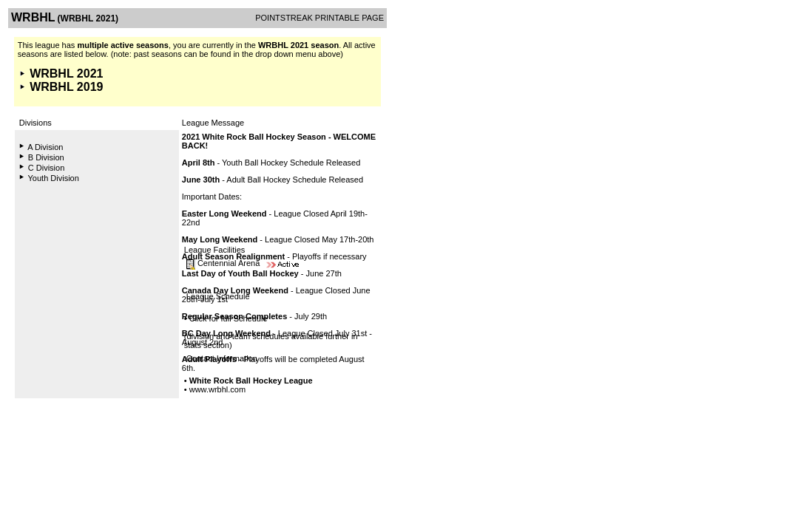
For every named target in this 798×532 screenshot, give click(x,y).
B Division (46, 157)
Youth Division (54, 178)
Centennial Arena (229, 263)
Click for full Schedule (229, 318)
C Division (47, 168)
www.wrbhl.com (217, 389)
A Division (45, 147)
